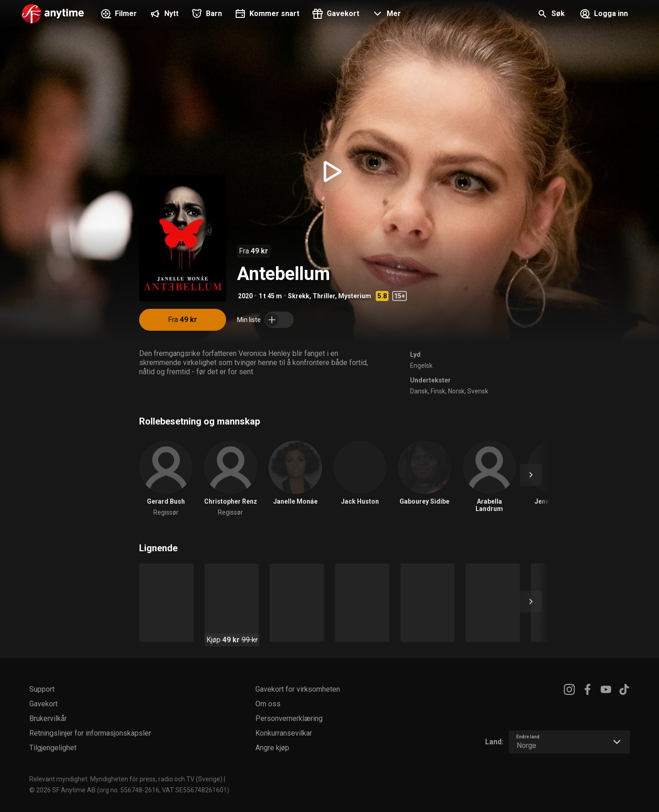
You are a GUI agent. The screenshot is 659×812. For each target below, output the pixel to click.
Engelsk (421, 366)
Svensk (478, 391)
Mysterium (355, 296)
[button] (386, 15)
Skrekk (299, 296)
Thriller (324, 296)
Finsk (438, 391)
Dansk (419, 391)
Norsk (456, 391)
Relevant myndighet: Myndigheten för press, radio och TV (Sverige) (126, 779)
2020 (245, 296)
